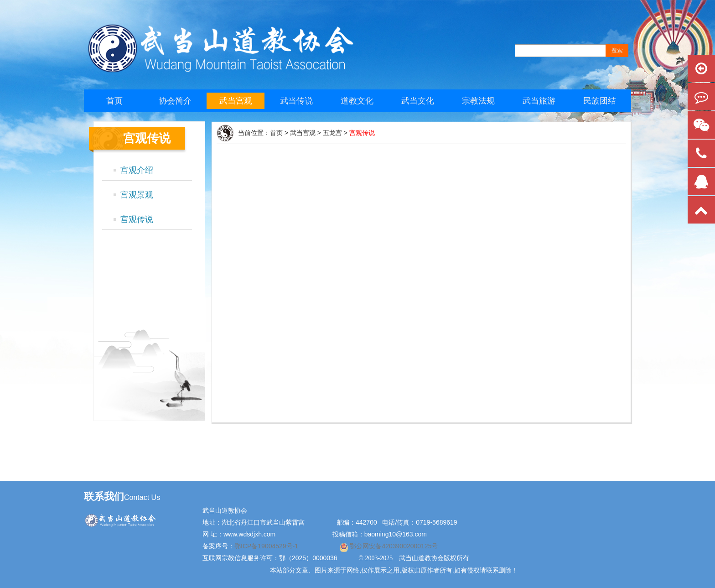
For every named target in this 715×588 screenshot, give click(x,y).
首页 (114, 101)
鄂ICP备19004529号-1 (267, 546)
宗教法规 (478, 101)
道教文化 (357, 101)
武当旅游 (539, 101)
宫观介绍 (137, 170)
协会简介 (175, 101)
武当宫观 (236, 101)
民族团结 (600, 101)
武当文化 (418, 101)
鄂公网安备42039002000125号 (393, 546)
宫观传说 (137, 219)
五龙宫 (332, 133)
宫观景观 (137, 195)
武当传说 (296, 101)
